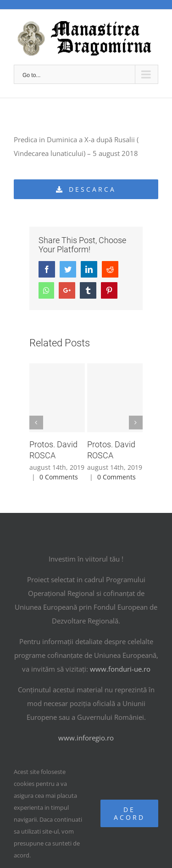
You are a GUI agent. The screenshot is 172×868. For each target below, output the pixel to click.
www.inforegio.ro (86, 738)
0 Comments (59, 477)
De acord (129, 813)
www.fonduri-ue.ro (120, 669)
